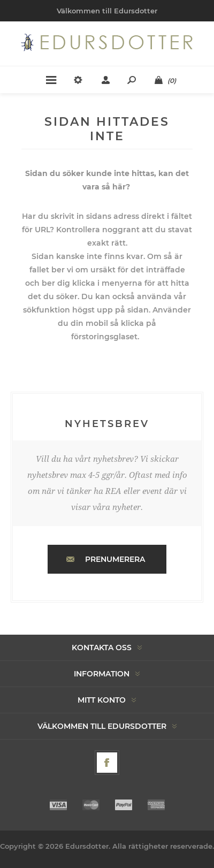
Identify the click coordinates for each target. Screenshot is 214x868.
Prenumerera (115, 559)
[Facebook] (107, 763)
